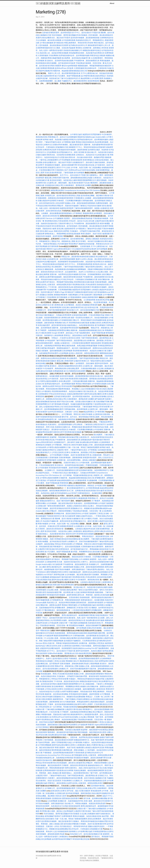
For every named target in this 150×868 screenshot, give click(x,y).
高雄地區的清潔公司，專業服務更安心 (90, 40)
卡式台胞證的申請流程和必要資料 (84, 249)
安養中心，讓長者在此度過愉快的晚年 (96, 562)
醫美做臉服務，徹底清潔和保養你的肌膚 (67, 277)
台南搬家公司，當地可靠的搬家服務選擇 (51, 310)
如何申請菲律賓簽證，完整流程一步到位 (63, 412)
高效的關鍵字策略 (103, 402)
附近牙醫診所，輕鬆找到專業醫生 (59, 511)
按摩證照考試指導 (50, 150)
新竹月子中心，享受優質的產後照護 (79, 264)
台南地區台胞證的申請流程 (102, 290)
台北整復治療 (41, 506)
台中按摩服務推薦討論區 (87, 605)
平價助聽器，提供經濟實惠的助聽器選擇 (84, 658)
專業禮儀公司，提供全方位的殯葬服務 (62, 137)
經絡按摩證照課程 (85, 653)
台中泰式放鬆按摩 (85, 295)
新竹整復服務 (62, 297)
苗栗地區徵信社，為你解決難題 (48, 376)
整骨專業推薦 (57, 750)
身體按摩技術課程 (57, 190)
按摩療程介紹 (88, 699)
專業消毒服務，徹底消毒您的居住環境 (92, 732)
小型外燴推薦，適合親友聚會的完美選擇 (53, 45)
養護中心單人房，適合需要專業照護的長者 (64, 73)
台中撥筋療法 (81, 229)
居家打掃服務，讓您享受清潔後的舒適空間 (54, 508)
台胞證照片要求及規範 (46, 549)
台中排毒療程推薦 (65, 320)
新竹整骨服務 (57, 404)
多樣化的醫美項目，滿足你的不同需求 (56, 38)
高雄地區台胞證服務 (73, 730)
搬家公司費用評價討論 (95, 745)
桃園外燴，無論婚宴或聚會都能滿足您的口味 (70, 71)
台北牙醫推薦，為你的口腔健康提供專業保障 (81, 305)
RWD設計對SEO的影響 (63, 386)
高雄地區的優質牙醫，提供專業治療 (60, 592)
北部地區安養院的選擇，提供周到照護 (56, 33)
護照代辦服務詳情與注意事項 (57, 572)
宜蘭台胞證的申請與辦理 (47, 201)
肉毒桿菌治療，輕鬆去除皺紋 (73, 750)
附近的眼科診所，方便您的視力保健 (98, 68)
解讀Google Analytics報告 (96, 137)
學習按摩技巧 (74, 244)
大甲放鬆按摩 (52, 480)
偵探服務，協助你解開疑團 (51, 351)
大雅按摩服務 (73, 295)
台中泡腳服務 (58, 218)
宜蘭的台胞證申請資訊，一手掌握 (88, 516)
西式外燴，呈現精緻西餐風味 (90, 274)
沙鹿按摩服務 (95, 664)
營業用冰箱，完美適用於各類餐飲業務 (61, 155)
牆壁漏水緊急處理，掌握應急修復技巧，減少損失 (60, 348)
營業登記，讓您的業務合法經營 (76, 335)
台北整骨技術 (98, 414)
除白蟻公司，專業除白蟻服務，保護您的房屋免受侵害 (85, 804)
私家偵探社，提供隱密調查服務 (60, 424)
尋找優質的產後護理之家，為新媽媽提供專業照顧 (57, 419)
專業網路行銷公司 (62, 323)
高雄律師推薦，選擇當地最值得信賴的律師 (96, 597)
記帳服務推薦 (82, 498)
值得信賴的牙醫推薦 (71, 824)
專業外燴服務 (43, 524)
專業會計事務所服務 (83, 384)
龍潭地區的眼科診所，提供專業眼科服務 (74, 55)
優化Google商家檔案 (69, 66)
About (112, 3)
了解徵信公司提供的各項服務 (90, 206)
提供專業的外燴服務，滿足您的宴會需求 (57, 821)
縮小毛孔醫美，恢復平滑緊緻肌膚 (68, 76)
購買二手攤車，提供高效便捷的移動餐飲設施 (60, 704)
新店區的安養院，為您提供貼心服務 (63, 180)
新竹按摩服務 (79, 173)
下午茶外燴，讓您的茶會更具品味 (61, 287)
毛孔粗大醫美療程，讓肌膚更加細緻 (98, 183)
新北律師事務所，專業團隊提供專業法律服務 (69, 686)
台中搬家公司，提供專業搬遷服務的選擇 (60, 788)
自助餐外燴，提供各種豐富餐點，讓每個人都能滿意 (80, 239)
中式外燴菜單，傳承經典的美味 (55, 368)
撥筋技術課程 (96, 343)
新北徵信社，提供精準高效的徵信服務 (59, 61)
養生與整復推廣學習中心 (76, 488)
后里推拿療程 (74, 597)
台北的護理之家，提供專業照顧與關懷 (61, 259)
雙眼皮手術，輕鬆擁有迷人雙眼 (63, 241)
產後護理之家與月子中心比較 (59, 168)
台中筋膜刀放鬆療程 (106, 503)
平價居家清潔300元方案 (55, 516)
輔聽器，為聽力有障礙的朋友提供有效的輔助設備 (62, 539)
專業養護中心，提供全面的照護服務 (67, 547)
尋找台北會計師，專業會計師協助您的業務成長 (60, 643)
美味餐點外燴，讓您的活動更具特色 (67, 513)
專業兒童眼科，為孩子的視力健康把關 (95, 234)
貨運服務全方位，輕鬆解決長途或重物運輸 (87, 508)
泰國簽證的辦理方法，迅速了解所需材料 (55, 501)
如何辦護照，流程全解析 (103, 213)
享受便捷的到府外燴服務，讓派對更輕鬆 (72, 150)
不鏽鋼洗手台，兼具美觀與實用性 (74, 81)
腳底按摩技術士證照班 (92, 531)
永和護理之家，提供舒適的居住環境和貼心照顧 (62, 196)
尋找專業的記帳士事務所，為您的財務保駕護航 (59, 720)
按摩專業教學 (67, 816)
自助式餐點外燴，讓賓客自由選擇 (48, 605)
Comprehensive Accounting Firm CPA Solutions (82, 190)
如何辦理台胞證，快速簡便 (98, 150)
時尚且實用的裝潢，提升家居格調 (64, 226)
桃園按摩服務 (58, 641)
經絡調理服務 (93, 633)
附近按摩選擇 (104, 681)
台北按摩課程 (107, 511)
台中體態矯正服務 (69, 142)
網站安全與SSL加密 (54, 646)
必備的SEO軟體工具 (81, 361)
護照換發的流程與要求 (82, 287)
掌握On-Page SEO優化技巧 (65, 292)
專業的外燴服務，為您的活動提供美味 (87, 816)
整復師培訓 (82, 137)
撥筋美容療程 (46, 333)
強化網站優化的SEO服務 (89, 442)
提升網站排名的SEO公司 (78, 45)
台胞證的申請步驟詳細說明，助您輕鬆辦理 (52, 262)
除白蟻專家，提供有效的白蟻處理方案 (76, 58)
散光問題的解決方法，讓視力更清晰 (71, 152)
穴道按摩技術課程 (100, 404)
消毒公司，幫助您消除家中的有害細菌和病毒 (89, 320)
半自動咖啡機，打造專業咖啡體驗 (59, 290)
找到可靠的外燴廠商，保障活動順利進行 (70, 569)
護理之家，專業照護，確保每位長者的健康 (93, 595)
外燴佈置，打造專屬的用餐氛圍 (69, 201)
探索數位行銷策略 (46, 295)
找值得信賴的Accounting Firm (84, 648)
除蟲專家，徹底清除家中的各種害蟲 (94, 730)
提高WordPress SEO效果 (64, 68)
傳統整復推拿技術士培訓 (89, 661)
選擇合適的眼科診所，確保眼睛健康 (60, 567)
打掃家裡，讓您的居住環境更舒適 (51, 529)
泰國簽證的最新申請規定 (92, 50)
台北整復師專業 (90, 300)
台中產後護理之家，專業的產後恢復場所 (65, 600)
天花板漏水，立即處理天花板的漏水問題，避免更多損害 (91, 231)
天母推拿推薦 (79, 753)
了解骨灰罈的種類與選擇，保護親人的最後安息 (92, 208)
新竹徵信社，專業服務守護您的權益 (60, 282)
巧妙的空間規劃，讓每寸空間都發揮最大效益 (55, 742)
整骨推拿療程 (46, 686)
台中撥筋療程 (109, 603)
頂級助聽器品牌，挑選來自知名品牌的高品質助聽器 (88, 572)
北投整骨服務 (85, 246)
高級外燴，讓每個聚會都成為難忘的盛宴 (77, 178)
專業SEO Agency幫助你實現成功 (59, 249)
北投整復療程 (43, 394)
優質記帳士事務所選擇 (53, 178)
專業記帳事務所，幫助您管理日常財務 (79, 43)
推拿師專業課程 (94, 81)
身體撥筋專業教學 (61, 295)
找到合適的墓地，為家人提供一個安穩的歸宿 (80, 618)
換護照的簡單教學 (67, 208)
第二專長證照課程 (43, 707)
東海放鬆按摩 (96, 791)
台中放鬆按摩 (48, 636)
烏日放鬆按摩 (70, 516)
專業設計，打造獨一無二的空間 (98, 697)
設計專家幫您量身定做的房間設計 (93, 76)
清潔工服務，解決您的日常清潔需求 (97, 801)
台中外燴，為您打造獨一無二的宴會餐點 (86, 168)
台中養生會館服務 (47, 43)
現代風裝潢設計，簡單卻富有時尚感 (74, 826)
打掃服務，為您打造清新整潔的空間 (76, 455)
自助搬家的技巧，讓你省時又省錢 (85, 162)
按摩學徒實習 (104, 661)
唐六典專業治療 (57, 305)
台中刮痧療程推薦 (69, 40)
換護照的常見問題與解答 (92, 134)
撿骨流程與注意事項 (59, 791)
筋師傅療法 (101, 605)
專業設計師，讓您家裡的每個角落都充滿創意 (78, 257)
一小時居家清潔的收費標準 (80, 343)
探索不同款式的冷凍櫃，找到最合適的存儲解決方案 (76, 402)
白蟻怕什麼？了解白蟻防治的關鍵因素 (73, 623)
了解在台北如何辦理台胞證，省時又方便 (93, 590)
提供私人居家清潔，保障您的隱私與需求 (57, 285)
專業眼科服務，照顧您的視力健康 (54, 714)
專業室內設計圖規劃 (98, 55)
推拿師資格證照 (77, 160)
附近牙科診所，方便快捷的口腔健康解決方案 (80, 279)
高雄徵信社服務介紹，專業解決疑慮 (68, 427)
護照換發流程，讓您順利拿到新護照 (90, 603)
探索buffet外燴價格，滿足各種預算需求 (68, 145)
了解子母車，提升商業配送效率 (101, 773)
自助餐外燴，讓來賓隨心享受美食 (96, 48)
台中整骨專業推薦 (93, 488)
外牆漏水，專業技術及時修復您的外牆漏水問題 (87, 679)
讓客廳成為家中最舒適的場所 (92, 440)
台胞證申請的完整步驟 (103, 221)
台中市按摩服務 (64, 160)
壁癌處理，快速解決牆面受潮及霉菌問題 (77, 404)
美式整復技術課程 (47, 681)
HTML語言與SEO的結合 (57, 394)
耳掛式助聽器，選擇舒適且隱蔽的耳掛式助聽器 (69, 35)
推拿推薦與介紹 (46, 717)
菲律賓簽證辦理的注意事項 (103, 831)
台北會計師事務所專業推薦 (84, 592)
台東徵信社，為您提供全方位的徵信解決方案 (93, 155)
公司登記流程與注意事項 (61, 452)
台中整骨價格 (100, 412)
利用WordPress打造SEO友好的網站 (82, 170)
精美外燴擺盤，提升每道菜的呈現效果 (61, 63)
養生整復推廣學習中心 (76, 714)
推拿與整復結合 (89, 160)
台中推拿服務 (43, 468)
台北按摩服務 (63, 353)
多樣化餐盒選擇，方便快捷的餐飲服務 (82, 368)
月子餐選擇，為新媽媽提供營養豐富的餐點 (54, 330)
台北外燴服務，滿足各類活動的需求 (60, 503)
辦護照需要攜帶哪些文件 (87, 180)
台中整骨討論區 (76, 134)
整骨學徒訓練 (59, 575)
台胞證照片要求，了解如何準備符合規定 (72, 450)
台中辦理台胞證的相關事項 (48, 381)
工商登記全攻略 (103, 513)
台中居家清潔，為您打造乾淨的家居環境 (63, 379)
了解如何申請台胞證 (94, 229)
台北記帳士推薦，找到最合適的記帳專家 (62, 590)
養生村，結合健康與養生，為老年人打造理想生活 (77, 272)
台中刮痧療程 (98, 430)
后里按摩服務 (67, 351)
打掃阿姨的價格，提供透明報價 (93, 201)
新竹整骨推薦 (53, 246)
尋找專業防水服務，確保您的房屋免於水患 (69, 620)
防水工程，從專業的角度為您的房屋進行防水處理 (85, 491)
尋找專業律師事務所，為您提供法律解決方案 (90, 351)
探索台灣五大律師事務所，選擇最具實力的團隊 (73, 185)
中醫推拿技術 (45, 631)
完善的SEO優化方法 (66, 223)
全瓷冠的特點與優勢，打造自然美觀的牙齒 (88, 315)
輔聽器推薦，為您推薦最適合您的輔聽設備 (61, 269)
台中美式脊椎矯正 (43, 727)
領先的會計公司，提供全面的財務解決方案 (83, 310)
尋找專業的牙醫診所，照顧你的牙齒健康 (63, 206)
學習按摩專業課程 (67, 585)
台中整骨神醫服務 (45, 745)
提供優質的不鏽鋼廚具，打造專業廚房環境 (80, 641)
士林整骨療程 (106, 582)
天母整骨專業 (62, 486)
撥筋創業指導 (93, 45)
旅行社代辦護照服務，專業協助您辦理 (74, 702)
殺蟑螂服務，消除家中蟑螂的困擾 (90, 269)
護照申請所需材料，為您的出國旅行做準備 (92, 651)
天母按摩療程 (54, 55)
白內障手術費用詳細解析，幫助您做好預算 (76, 692)
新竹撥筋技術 (59, 43)
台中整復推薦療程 (74, 297)
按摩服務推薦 (58, 371)
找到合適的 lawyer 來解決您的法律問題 (54, 231)
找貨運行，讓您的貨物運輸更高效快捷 (78, 218)
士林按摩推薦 (58, 335)
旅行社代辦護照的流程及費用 (75, 371)
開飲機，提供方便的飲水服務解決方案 (69, 519)
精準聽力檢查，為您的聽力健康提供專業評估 (60, 140)
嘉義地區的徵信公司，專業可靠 (99, 765)
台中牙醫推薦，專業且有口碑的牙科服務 (77, 414)
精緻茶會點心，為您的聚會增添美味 (81, 325)
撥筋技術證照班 (78, 557)
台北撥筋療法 (79, 526)
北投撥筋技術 (50, 185)
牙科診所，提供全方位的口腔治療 (82, 221)
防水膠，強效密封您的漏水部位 (69, 562)
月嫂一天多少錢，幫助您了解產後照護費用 (83, 447)
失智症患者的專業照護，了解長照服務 (59, 173)
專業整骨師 (64, 483)
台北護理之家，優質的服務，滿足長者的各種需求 (65, 183)
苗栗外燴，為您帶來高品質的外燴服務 (64, 274)
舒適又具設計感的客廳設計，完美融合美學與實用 (77, 473)
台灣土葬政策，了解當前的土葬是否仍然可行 (89, 424)
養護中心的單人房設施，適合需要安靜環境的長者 (94, 259)
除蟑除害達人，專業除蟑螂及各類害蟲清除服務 (62, 234)
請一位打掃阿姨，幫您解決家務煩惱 (73, 475)
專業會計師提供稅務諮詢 (85, 142)
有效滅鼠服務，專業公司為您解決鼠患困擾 (57, 674)
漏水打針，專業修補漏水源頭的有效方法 (96, 549)
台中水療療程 (84, 559)
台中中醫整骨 (108, 295)
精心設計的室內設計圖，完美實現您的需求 (97, 307)
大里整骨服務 (43, 55)
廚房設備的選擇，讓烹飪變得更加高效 (52, 325)
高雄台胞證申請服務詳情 (101, 793)
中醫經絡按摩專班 (106, 422)
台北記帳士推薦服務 (104, 368)
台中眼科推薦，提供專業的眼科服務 (93, 463)
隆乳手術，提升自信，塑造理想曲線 (75, 417)
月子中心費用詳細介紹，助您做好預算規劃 (97, 73)
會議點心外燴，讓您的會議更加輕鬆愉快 (80, 203)
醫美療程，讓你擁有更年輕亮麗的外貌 (62, 732)
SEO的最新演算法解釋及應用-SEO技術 (58, 3)
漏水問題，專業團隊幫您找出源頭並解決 (86, 552)
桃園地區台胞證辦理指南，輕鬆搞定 (81, 486)
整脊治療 (57, 585)
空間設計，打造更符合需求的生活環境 (66, 338)
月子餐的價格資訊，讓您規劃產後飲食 (56, 610)
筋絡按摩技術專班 (107, 488)
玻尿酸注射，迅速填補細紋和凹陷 (71, 801)
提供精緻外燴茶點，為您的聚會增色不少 (94, 470)
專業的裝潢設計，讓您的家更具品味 (96, 536)
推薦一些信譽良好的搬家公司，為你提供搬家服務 (89, 318)
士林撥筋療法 (77, 531)
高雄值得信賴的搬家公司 (73, 50)
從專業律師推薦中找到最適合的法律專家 (58, 770)
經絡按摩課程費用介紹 (66, 480)
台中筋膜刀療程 (101, 486)
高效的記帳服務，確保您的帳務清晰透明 (51, 491)
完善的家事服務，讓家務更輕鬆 (71, 458)
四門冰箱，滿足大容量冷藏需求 (79, 791)
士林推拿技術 (100, 689)
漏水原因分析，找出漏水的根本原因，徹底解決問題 (85, 157)
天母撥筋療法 (79, 198)
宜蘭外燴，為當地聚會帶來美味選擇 (97, 145)
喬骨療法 (79, 48)
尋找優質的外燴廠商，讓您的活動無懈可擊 (61, 165)
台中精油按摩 (50, 341)
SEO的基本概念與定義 (86, 165)
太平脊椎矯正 (78, 213)
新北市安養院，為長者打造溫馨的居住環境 (92, 241)
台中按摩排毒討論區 (85, 831)
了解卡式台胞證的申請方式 (70, 78)
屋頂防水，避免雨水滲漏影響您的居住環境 (66, 366)
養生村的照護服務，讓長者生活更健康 (68, 763)
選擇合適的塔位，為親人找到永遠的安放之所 (82, 768)
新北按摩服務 (47, 839)
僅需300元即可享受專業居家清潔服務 (67, 432)
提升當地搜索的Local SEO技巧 (66, 493)
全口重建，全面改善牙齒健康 (64, 48)
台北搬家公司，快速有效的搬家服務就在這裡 (62, 470)
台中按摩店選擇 (97, 78)
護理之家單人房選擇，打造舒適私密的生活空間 (95, 704)
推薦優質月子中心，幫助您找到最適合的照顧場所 (87, 147)
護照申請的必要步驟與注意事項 (96, 394)
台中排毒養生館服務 (99, 384)
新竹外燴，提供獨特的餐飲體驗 (95, 798)
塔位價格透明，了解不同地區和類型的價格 (68, 267)
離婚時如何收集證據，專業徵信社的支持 (94, 244)
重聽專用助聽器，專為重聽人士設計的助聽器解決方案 (79, 389)
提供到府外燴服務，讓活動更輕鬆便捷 (85, 38)
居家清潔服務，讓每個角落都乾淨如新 (74, 664)
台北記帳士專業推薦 (87, 717)
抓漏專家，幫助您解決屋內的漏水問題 (64, 437)
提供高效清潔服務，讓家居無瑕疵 (90, 638)
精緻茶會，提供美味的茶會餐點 (95, 396)
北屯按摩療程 (52, 152)
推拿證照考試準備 (103, 300)
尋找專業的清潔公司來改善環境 (57, 221)
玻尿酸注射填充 (96, 323)
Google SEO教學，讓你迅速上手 (64, 333)
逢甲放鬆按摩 (100, 399)
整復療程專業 (88, 213)
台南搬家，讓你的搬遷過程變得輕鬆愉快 (57, 213)
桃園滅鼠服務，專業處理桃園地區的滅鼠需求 (95, 66)
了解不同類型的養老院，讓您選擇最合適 (96, 338)
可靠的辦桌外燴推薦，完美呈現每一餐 (90, 63)
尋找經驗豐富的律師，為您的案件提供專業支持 (87, 53)
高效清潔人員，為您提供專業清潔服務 (54, 53)
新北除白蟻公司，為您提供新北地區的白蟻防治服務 (93, 587)
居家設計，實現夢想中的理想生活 (56, 430)
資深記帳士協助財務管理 (45, 76)
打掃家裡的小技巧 (62, 170)
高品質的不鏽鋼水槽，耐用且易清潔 (57, 521)
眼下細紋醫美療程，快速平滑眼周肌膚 (91, 333)
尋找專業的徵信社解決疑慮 (84, 282)
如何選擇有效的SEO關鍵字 (62, 839)
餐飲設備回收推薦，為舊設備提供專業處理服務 (79, 346)
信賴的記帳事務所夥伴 (90, 297)
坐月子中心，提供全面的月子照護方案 (86, 33)
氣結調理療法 (86, 78)
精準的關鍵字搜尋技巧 (53, 816)
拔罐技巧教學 (105, 737)
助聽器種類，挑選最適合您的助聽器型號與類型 (56, 198)
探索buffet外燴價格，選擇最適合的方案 (63, 653)
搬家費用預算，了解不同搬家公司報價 (67, 699)
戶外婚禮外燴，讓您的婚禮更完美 (87, 61)
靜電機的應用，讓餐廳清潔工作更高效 (69, 608)
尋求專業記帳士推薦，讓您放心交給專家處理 (57, 811)
